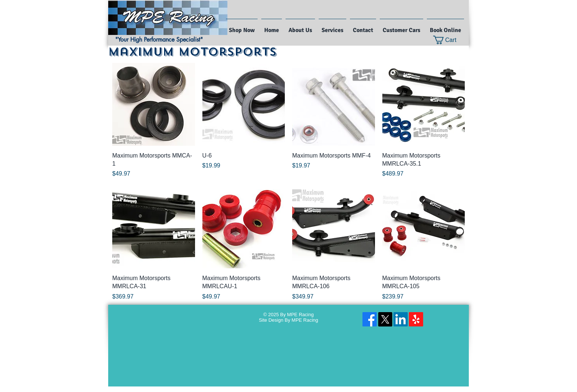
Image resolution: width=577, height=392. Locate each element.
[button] (449, 40)
